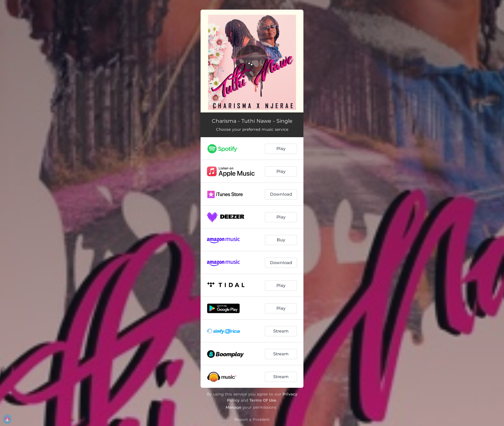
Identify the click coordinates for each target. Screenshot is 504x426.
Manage (234, 407)
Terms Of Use (263, 400)
